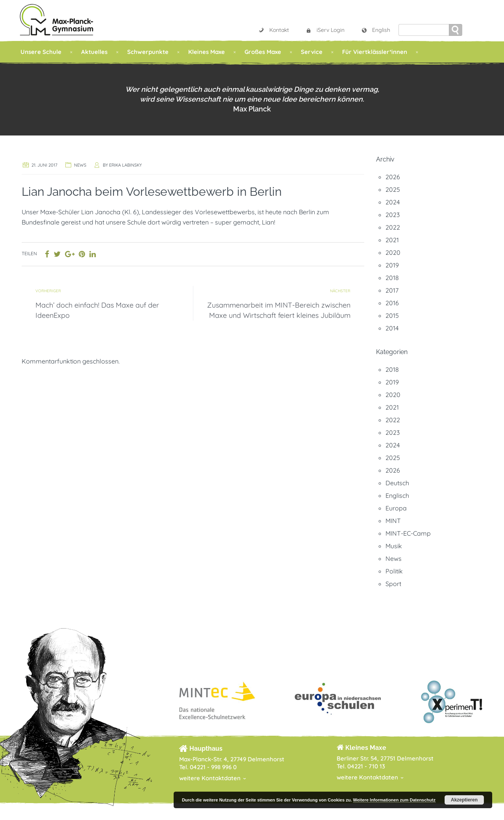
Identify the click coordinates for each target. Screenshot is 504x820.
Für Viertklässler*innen (375, 52)
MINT (393, 521)
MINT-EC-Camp (408, 533)
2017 (392, 290)
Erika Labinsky (125, 165)
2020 (393, 252)
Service (312, 52)
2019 (392, 265)
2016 (392, 303)
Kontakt (274, 30)
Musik (394, 546)
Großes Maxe (263, 52)
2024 (393, 202)
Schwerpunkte (148, 52)
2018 (392, 278)
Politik (394, 571)
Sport (393, 584)
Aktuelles (94, 52)
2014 (392, 328)
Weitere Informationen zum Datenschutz (394, 800)
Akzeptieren (464, 800)
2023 (393, 215)
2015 (392, 315)
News (80, 165)
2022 (393, 227)
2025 (393, 189)
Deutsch (397, 483)
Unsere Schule (41, 52)
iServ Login (325, 30)
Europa (396, 508)
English (376, 30)
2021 (392, 240)
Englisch (397, 495)
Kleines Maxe (207, 52)
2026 (393, 177)
